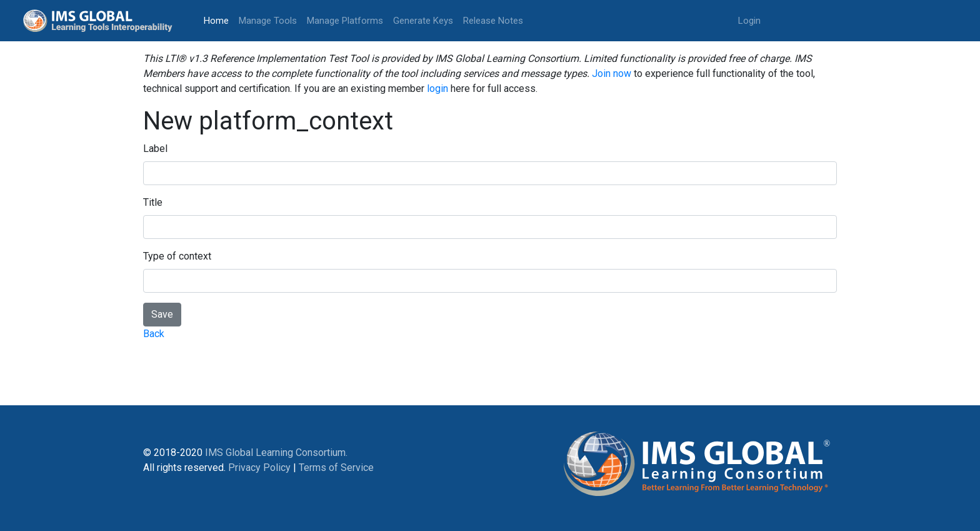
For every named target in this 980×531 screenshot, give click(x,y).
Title (153, 202)
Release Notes (493, 21)
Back (154, 334)
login (437, 88)
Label (155, 149)
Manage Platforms (345, 21)
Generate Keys (423, 21)
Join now (612, 73)
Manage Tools (268, 21)
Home (219, 20)
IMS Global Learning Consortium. (276, 453)
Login (749, 21)
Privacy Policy (259, 468)
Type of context (177, 256)
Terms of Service (336, 468)
